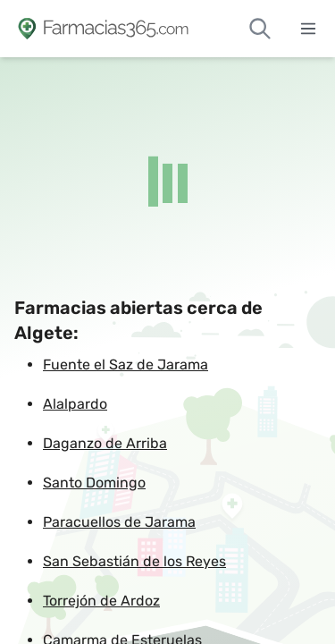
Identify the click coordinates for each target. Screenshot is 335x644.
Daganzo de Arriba (105, 443)
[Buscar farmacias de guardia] (260, 29)
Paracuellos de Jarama (119, 522)
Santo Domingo (94, 483)
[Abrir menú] (308, 29)
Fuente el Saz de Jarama (126, 364)
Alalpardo (75, 404)
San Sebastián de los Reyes (134, 561)
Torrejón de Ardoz (101, 601)
